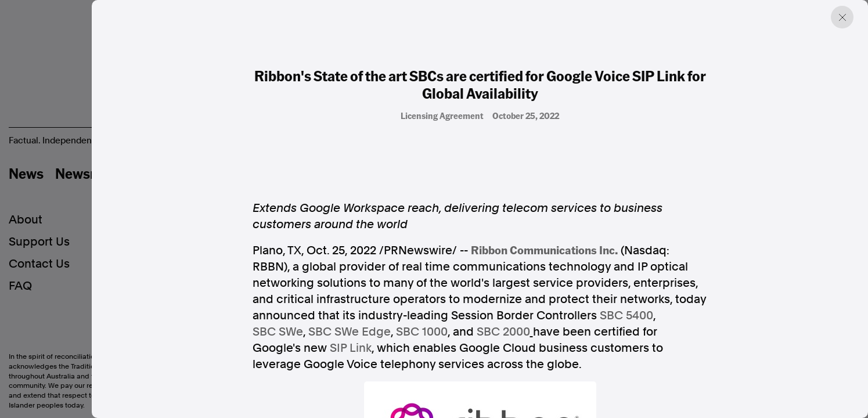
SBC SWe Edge (350, 331)
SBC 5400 (626, 315)
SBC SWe (278, 331)
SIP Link (351, 348)
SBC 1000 (422, 331)
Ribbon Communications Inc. (544, 250)
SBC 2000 (503, 331)
